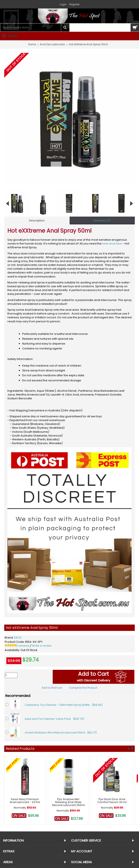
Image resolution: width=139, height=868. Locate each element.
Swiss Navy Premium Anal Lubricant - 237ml (25, 801)
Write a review (42, 646)
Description (37, 220)
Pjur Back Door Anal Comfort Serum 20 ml (112, 801)
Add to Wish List (52, 688)
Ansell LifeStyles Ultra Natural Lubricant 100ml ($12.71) (61, 733)
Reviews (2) (102, 220)
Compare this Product (83, 688)
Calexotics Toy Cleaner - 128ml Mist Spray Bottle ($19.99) (64, 705)
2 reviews (23, 646)
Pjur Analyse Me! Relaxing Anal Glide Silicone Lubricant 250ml (68, 802)
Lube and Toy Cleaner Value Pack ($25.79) (54, 719)
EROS (18, 638)
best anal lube (112, 244)
